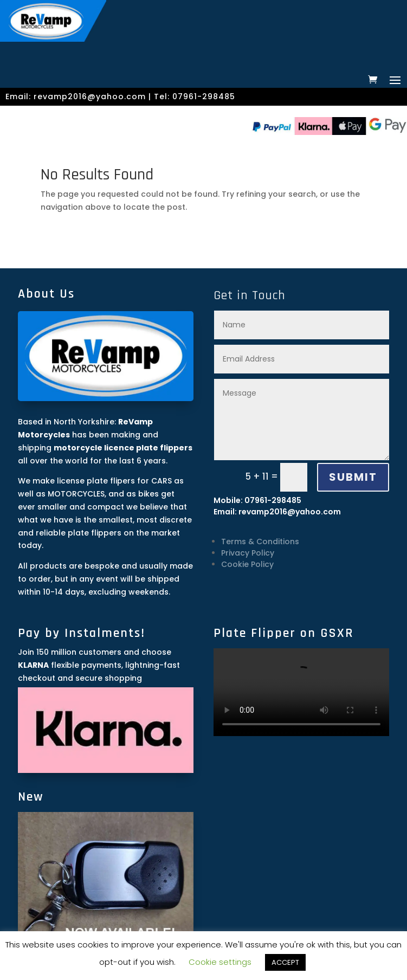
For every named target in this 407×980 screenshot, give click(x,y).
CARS (161, 481)
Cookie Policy (247, 564)
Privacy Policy (248, 553)
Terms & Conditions (260, 541)
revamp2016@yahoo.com (90, 96)
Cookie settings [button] (220, 962)
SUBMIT (353, 477)
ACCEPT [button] (285, 962)
